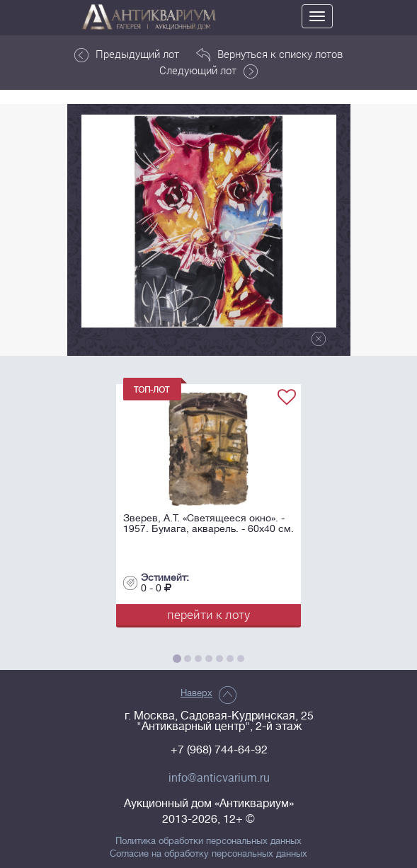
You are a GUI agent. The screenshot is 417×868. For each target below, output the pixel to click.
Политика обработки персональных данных (208, 841)
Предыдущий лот (127, 54)
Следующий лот (208, 71)
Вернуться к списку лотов (269, 54)
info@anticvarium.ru (219, 778)
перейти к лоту (208, 614)
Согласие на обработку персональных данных (208, 854)
